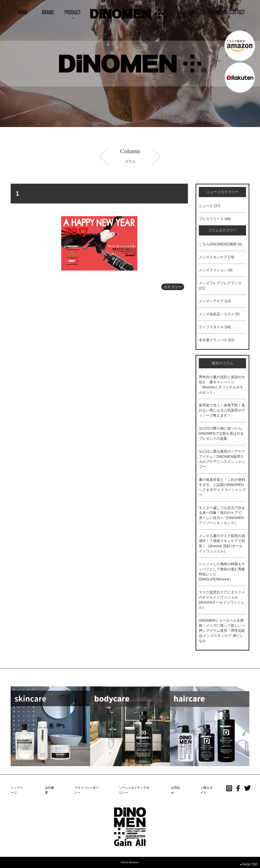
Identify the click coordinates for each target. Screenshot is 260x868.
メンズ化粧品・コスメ (217, 314)
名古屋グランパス (213, 340)
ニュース (206, 206)
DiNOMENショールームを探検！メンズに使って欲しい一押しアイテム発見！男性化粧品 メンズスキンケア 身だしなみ (222, 630)
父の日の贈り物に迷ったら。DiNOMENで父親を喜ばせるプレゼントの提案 (222, 433)
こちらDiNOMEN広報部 (218, 244)
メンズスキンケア (213, 257)
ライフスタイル (211, 327)
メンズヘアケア (211, 301)
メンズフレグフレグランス (220, 283)
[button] (73, 12)
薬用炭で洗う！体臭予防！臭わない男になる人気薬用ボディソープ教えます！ (222, 410)
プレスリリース (211, 219)
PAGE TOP (249, 864)
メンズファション (213, 270)
